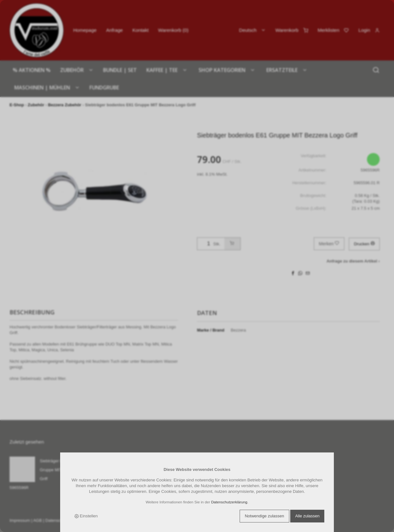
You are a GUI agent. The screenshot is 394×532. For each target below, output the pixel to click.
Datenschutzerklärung (229, 502)
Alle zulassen (307, 516)
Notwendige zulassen (264, 516)
